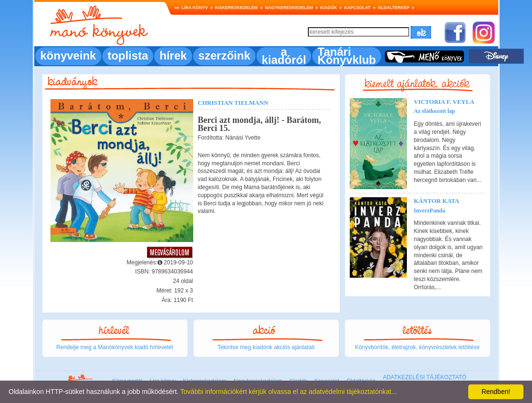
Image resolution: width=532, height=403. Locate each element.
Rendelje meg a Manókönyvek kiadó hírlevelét (114, 347)
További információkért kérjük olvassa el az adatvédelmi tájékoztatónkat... (289, 392)
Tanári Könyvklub (347, 56)
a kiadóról (284, 56)
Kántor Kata (437, 201)
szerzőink (224, 55)
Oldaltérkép (394, 8)
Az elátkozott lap (435, 111)
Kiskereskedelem (236, 8)
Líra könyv (195, 8)
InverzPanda (430, 211)
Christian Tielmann (233, 103)
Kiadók (329, 8)
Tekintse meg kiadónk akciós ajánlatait (266, 347)
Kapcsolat (357, 8)
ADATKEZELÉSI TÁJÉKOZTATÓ (424, 377)
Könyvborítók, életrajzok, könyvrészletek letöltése (417, 347)
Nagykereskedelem (289, 8)
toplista (128, 55)
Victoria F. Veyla (444, 102)
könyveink (68, 55)
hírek (173, 55)
